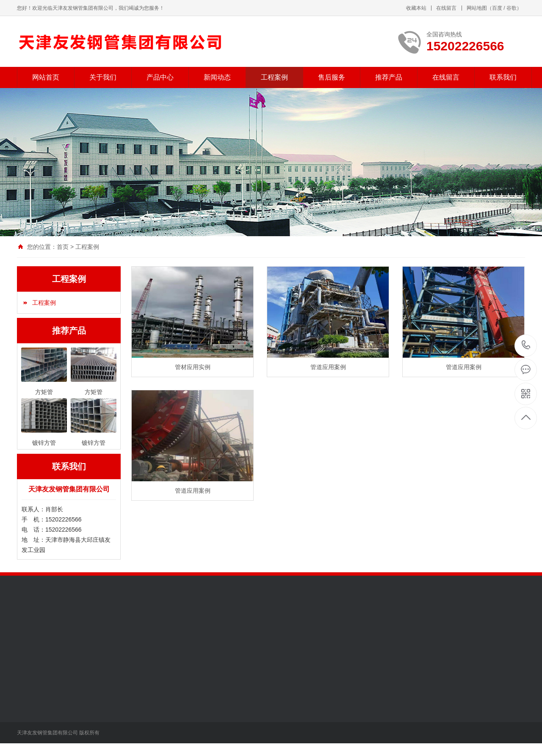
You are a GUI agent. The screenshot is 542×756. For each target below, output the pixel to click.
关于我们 (103, 77)
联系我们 (503, 77)
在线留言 (446, 8)
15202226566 (526, 345)
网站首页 (46, 77)
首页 (63, 247)
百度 (497, 8)
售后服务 (332, 77)
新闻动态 (217, 77)
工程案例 (274, 77)
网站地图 (477, 8)
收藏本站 (416, 8)
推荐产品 (389, 77)
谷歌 (512, 8)
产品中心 (160, 77)
